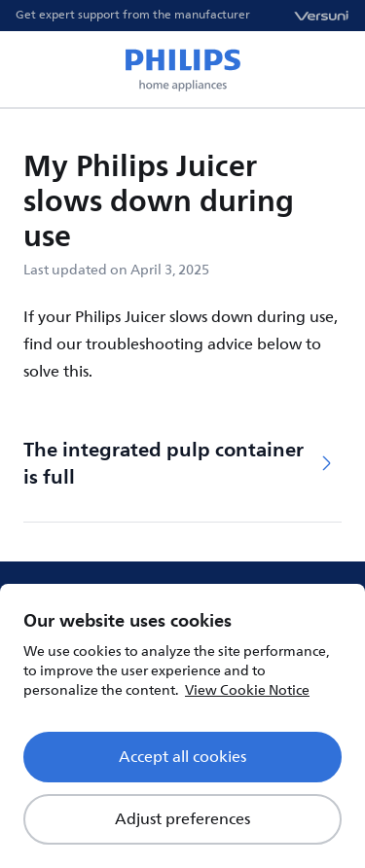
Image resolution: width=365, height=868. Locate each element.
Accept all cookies (182, 757)
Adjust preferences (182, 819)
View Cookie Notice (247, 690)
